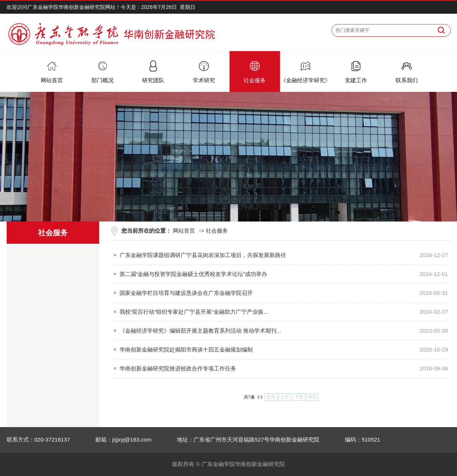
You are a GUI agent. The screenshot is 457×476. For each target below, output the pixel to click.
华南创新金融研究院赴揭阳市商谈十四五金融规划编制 (186, 349)
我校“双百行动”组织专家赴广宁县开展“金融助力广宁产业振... (194, 312)
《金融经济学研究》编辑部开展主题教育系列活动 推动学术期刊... (200, 331)
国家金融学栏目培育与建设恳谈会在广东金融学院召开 (186, 293)
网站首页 (184, 231)
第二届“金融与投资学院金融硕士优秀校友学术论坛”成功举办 (194, 274)
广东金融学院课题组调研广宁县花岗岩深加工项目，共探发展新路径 (203, 255)
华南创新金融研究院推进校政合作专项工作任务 (178, 368)
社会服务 (217, 231)
